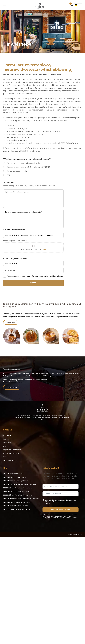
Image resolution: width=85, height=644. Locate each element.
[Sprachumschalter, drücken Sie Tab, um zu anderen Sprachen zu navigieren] (78, 5)
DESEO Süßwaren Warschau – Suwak (15, 506)
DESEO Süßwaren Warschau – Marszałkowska (18, 488)
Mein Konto (68, 4)
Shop (5, 446)
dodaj (43, 249)
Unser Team (7, 443)
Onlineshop (12, 387)
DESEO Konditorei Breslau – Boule (14, 477)
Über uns (6, 439)
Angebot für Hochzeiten (11, 453)
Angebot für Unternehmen (12, 450)
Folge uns (11, 322)
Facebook (44, 524)
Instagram (49, 524)
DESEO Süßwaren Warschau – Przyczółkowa (18, 495)
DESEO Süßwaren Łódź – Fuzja (13, 474)
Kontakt (6, 457)
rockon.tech (78, 534)
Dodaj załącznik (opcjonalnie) (15, 241)
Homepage (7, 435)
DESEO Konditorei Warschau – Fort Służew (17, 502)
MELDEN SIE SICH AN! (61, 510)
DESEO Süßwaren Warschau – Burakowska (17, 509)
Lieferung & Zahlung (10, 460)
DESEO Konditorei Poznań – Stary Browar (17, 492)
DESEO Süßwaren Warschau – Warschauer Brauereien (21, 499)
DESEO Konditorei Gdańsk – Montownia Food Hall (19, 484)
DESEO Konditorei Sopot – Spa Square (16, 481)
